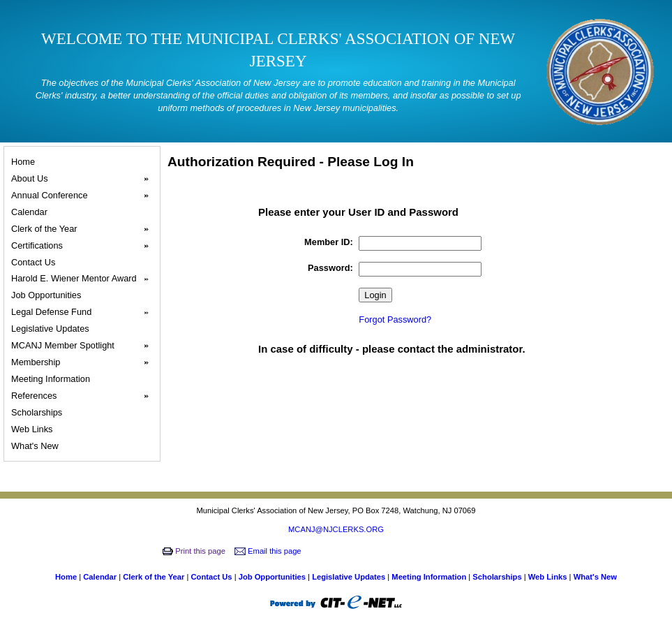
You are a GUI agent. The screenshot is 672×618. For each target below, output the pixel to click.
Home (25, 162)
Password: (330, 268)
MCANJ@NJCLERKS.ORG (336, 529)
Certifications (84, 246)
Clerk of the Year (84, 229)
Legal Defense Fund (84, 312)
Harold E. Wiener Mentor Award (84, 279)
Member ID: (329, 242)
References (84, 396)
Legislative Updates (52, 329)
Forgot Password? (395, 319)
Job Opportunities (48, 295)
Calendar (31, 212)
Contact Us (35, 262)
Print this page (195, 551)
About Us (84, 179)
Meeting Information (53, 379)
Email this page (269, 551)
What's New (37, 446)
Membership (84, 362)
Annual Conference (84, 196)
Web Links (34, 429)
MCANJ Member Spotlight (84, 346)
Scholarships (39, 412)
